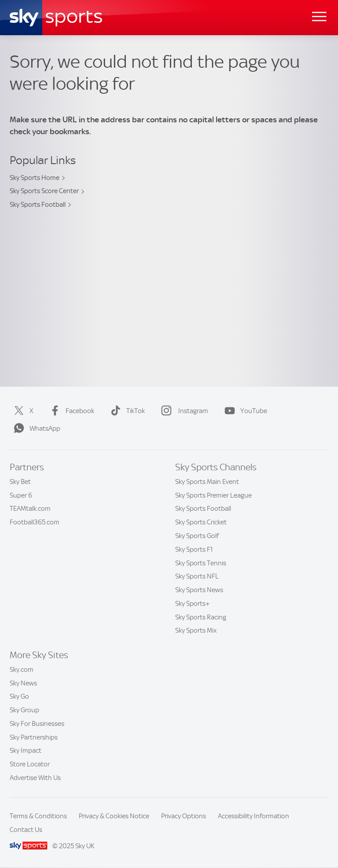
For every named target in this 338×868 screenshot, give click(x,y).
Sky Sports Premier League (213, 495)
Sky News (23, 683)
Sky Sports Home (35, 178)
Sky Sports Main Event (207, 482)
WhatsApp (35, 429)
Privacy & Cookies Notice (114, 816)
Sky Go (19, 696)
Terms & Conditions (38, 816)
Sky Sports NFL (197, 576)
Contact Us (26, 830)
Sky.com (22, 670)
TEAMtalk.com (30, 509)
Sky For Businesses (37, 724)
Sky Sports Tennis (201, 563)
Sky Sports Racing (201, 617)
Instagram (183, 411)
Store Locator (30, 764)
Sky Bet (20, 482)
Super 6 (21, 495)
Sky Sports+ (193, 604)
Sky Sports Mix (196, 630)
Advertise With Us (35, 778)
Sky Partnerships (34, 737)
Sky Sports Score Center (44, 191)
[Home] (56, 18)
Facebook (70, 411)
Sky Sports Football (38, 205)
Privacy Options (184, 816)
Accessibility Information (253, 816)
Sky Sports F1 (194, 549)
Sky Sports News (199, 590)
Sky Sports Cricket (201, 522)
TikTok (126, 411)
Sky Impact (26, 751)
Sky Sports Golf (197, 536)
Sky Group (24, 710)
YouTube (244, 411)
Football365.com (35, 522)
